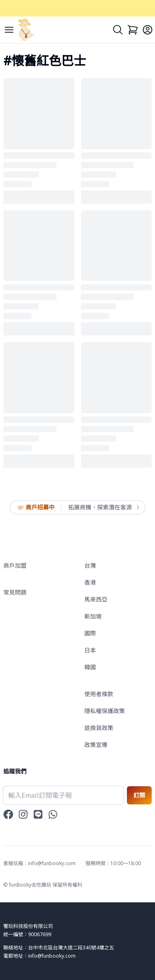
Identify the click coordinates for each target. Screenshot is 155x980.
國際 (90, 633)
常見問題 (15, 592)
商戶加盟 (15, 565)
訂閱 (139, 795)
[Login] (148, 30)
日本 (90, 650)
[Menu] (9, 30)
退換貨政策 (99, 728)
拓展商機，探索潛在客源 (103, 507)
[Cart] (133, 30)
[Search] (118, 30)
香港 (90, 582)
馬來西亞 (96, 599)
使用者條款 (99, 694)
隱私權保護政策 (105, 711)
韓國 (90, 667)
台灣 (90, 565)
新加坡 (93, 616)
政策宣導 (96, 745)
